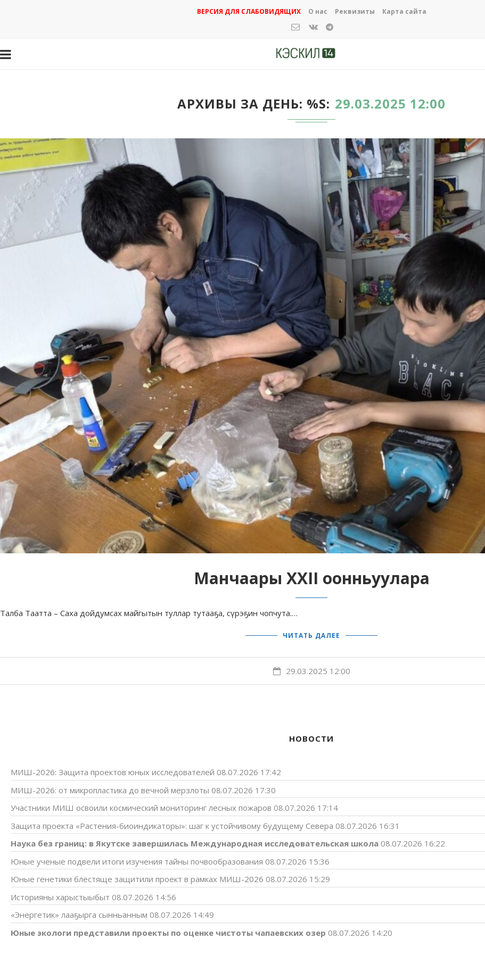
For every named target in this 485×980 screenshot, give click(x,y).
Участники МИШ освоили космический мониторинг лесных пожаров (141, 807)
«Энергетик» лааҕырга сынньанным (79, 914)
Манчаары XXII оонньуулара (312, 578)
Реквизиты (355, 11)
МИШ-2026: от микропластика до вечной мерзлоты (110, 790)
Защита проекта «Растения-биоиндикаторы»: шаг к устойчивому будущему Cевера (172, 825)
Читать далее (311, 635)
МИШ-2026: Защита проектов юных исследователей (113, 771)
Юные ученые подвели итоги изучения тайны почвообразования (137, 861)
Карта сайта (404, 11)
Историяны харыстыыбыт (60, 896)
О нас (318, 11)
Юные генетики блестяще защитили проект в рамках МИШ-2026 (137, 878)
